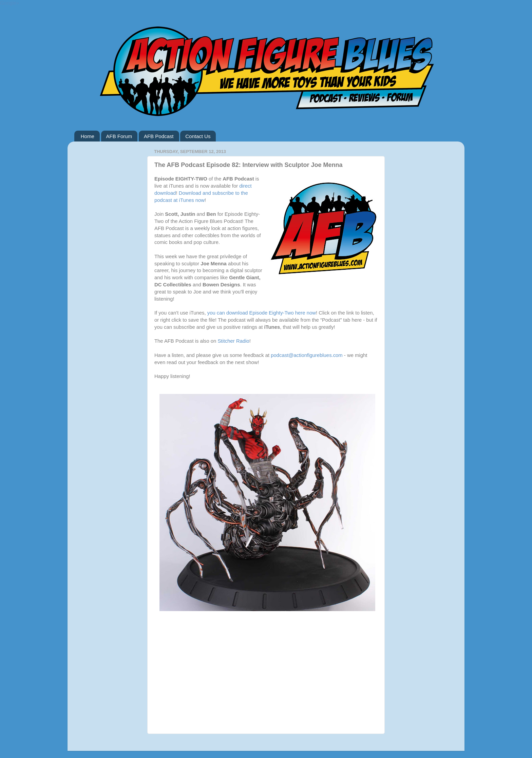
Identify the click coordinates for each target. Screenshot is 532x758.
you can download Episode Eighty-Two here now (262, 313)
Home (88, 136)
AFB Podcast (159, 136)
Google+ (10, 3)
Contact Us (198, 136)
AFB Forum (119, 136)
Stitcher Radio (233, 341)
